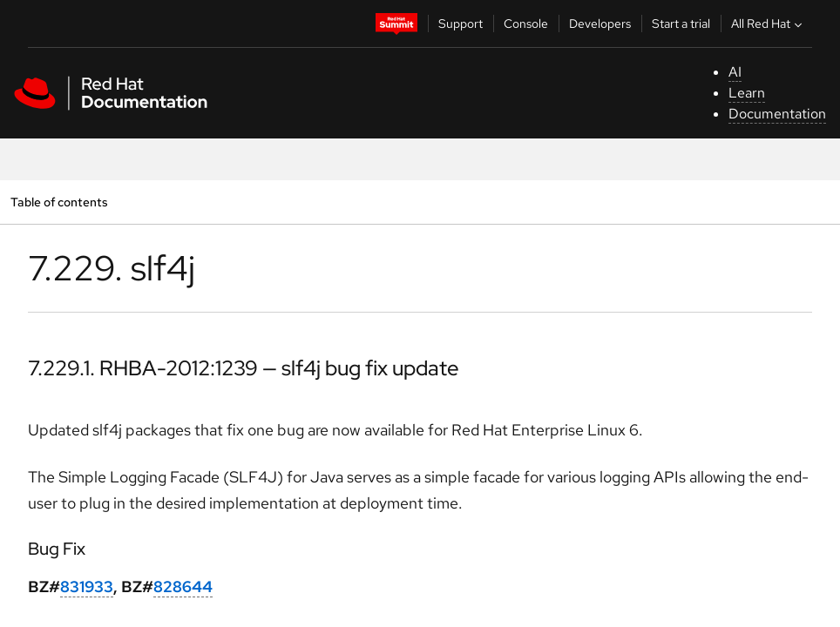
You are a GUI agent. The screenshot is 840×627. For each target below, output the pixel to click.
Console (526, 24)
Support (461, 24)
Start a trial (681, 24)
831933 (87, 587)
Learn (747, 93)
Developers (600, 24)
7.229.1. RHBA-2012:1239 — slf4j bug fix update (244, 368)
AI (735, 72)
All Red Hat (769, 24)
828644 (183, 587)
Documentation (777, 114)
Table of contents (59, 202)
